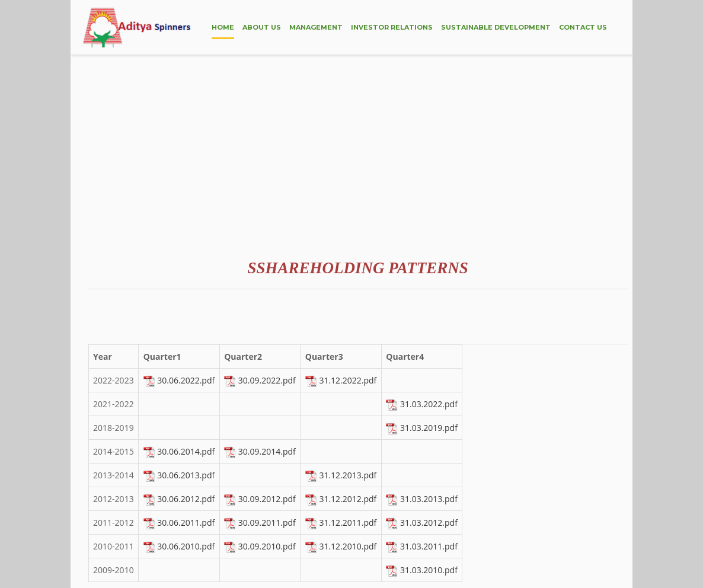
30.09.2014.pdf (267, 451)
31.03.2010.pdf (429, 570)
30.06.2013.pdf (186, 475)
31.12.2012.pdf (348, 499)
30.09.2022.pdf (267, 380)
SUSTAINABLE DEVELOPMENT (496, 27)
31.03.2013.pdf (429, 499)
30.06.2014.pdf (186, 451)
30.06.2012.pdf (186, 499)
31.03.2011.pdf (429, 546)
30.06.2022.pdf (186, 380)
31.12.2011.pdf (348, 523)
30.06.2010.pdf (186, 546)
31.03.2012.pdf (429, 523)
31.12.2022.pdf (348, 380)
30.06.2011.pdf (186, 523)
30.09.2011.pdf (267, 523)
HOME (223, 27)
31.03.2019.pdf (429, 428)
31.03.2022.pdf (429, 404)
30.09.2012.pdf (267, 499)
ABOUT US (262, 27)
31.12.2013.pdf (348, 475)
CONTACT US (583, 27)
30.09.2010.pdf (267, 546)
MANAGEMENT (316, 27)
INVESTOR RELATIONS (392, 27)
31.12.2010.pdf (348, 546)
